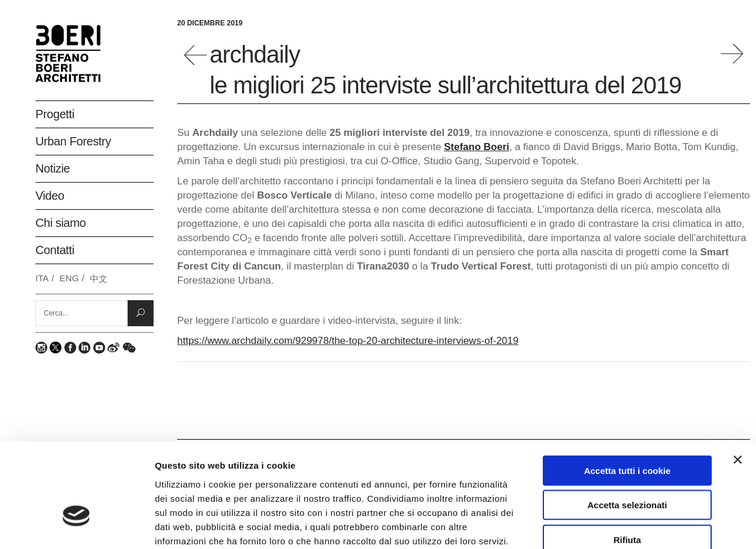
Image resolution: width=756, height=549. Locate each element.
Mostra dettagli (627, 526)
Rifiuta (628, 462)
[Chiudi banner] (738, 382)
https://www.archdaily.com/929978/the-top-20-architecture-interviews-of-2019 (348, 341)
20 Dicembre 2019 (210, 23)
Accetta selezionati (627, 428)
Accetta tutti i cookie (628, 393)
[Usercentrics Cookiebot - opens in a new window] (76, 526)
